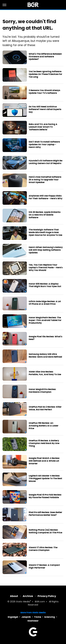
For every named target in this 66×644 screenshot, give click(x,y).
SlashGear (33, 621)
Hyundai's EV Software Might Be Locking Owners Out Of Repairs (46, 162)
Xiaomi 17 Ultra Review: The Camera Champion (43, 549)
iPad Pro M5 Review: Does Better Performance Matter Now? (45, 514)
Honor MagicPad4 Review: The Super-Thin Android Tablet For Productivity (45, 320)
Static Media (23, 602)
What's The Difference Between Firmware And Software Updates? (45, 57)
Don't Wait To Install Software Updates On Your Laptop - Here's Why (44, 145)
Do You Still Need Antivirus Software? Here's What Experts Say (45, 109)
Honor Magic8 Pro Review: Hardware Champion (42, 391)
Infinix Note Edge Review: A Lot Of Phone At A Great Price (45, 303)
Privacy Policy (47, 596)
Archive (28, 596)
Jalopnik (26, 617)
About (14, 596)
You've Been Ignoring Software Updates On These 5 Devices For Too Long (45, 74)
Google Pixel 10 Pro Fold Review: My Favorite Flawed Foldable (45, 496)
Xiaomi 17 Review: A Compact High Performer (44, 566)
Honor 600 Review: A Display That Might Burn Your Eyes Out (45, 285)
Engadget (13, 617)
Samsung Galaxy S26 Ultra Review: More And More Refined (45, 356)
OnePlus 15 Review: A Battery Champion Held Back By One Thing (44, 443)
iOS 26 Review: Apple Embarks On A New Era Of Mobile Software (45, 215)
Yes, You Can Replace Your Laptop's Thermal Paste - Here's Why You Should (46, 268)
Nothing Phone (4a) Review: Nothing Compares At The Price (45, 531)
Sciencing (50, 617)
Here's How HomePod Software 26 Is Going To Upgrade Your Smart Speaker (45, 180)
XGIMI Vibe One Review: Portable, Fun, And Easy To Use (45, 373)
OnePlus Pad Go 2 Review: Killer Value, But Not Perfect (45, 408)
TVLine (38, 617)
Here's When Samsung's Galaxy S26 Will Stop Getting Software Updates (46, 250)
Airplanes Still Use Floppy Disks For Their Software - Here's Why (46, 197)
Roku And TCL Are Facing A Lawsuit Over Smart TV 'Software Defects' (43, 127)
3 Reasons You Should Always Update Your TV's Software (44, 92)
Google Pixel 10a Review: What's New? (45, 338)
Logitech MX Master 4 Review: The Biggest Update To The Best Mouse (45, 479)
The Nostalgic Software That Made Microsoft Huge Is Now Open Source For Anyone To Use (45, 232)
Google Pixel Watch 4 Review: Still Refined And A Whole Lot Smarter (44, 461)
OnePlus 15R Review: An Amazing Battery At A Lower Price (44, 426)
